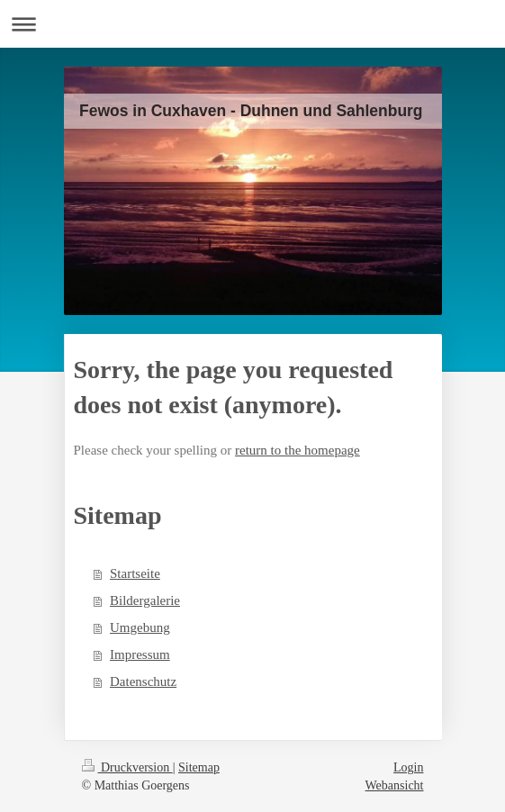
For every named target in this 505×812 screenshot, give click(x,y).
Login (408, 767)
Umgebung (140, 627)
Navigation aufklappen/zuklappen (252, 24)
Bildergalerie (145, 600)
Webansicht (395, 785)
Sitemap (199, 767)
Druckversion (127, 767)
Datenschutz (143, 681)
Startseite (135, 573)
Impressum (140, 654)
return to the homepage (298, 450)
